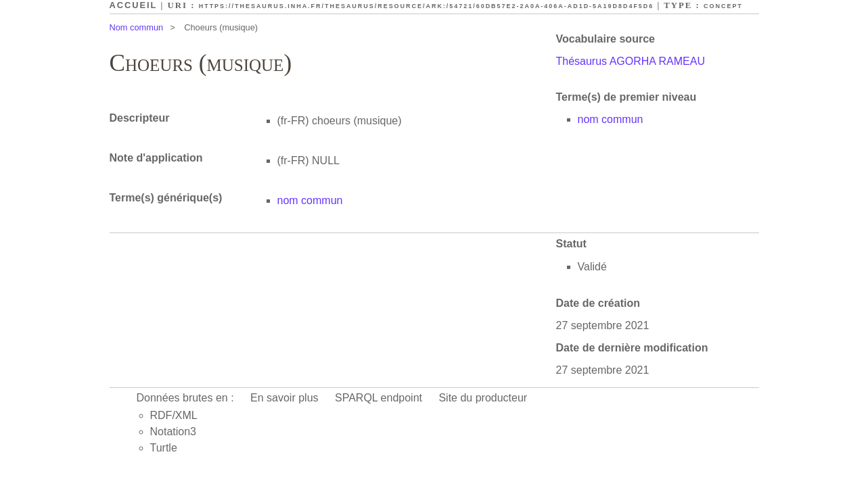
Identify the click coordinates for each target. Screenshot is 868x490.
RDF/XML (174, 415)
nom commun (611, 119)
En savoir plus (284, 398)
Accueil (134, 5)
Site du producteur (483, 398)
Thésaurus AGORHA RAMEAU (631, 61)
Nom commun (137, 27)
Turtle (164, 448)
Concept (723, 6)
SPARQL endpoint (379, 398)
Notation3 (174, 432)
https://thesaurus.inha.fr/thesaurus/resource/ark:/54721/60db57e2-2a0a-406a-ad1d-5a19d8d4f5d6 (427, 6)
